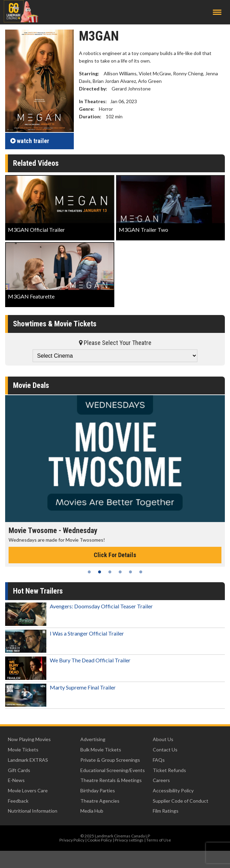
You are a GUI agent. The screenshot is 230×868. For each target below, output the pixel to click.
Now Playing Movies (29, 739)
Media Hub (92, 811)
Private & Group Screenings (110, 760)
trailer (30, 141)
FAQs (159, 760)
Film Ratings (166, 811)
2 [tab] (100, 572)
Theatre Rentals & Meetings (111, 780)
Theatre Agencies (100, 801)
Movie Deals (31, 385)
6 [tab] (141, 572)
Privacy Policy (72, 840)
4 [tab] (120, 572)
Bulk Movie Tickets (101, 750)
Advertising (93, 739)
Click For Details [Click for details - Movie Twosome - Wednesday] (115, 555)
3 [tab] (110, 572)
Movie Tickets (23, 750)
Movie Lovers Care (28, 790)
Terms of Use (159, 840)
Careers (161, 780)
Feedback (18, 801)
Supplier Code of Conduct (181, 801)
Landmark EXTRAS (28, 760)
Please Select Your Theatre (115, 343)
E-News (16, 780)
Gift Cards (19, 770)
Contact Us (165, 750)
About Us (163, 739)
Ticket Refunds (169, 770)
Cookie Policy (100, 840)
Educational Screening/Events (113, 770)
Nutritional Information (33, 811)
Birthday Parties (98, 790)
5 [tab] (130, 572)
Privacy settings (129, 840)
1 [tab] (89, 572)
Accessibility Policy (173, 790)
